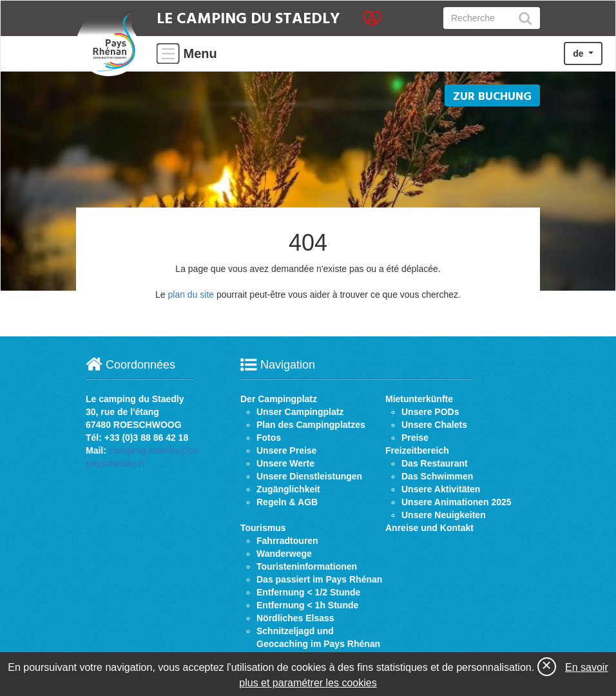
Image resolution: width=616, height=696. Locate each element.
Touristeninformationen (307, 566)
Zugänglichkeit (288, 489)
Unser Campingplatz (300, 412)
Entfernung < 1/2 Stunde (308, 592)
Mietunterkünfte (419, 399)
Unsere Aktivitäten (441, 489)
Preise (415, 438)
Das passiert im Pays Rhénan (319, 579)
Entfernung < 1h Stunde (307, 605)
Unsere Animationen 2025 (457, 502)
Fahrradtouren (287, 541)
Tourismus (263, 528)
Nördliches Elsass (295, 618)
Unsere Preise (286, 450)
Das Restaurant (435, 463)
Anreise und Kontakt (429, 528)
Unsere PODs (430, 412)
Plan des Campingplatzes (311, 425)
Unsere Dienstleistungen (309, 476)
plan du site (191, 295)
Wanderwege (284, 554)
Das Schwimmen (437, 476)
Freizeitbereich (417, 450)
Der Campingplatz (279, 399)
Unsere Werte (285, 463)
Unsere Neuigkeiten (444, 515)
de (579, 53)
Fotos (269, 438)
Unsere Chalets (434, 425)
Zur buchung (492, 97)
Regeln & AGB (287, 502)
